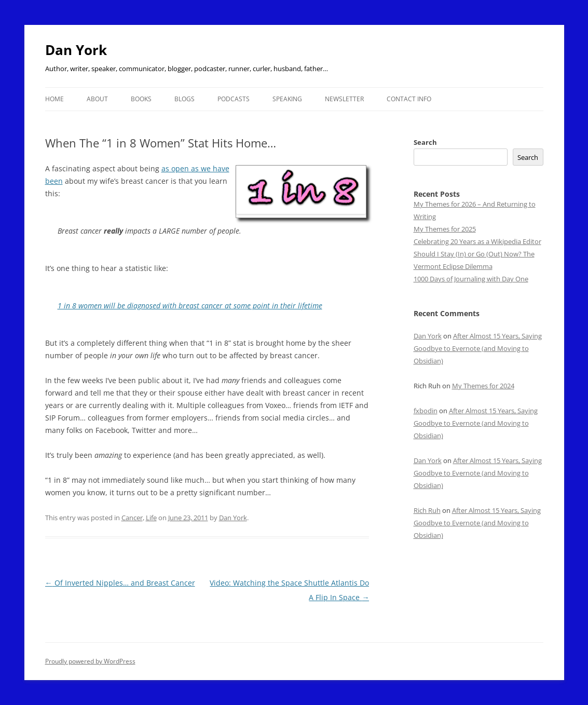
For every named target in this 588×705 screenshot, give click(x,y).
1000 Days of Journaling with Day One (471, 279)
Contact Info (409, 99)
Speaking (287, 99)
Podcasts (234, 99)
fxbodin (426, 411)
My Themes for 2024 (483, 386)
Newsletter (344, 99)
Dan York (76, 50)
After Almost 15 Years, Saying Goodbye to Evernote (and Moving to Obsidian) (478, 348)
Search (425, 142)
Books (141, 99)
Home (54, 99)
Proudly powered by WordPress (90, 661)
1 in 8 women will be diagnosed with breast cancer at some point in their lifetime (190, 306)
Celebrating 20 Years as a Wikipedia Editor (477, 241)
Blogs (184, 99)
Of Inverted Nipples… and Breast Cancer (120, 583)
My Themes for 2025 (445, 229)
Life (151, 518)
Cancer (132, 518)
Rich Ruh (427, 510)
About (97, 99)
